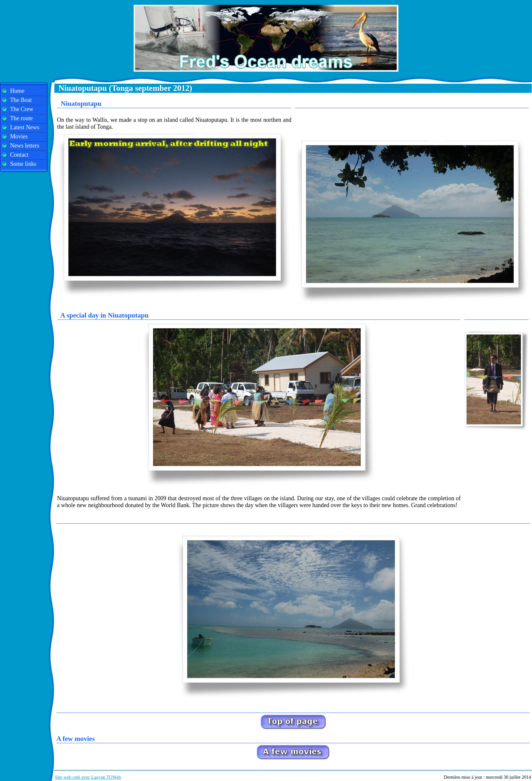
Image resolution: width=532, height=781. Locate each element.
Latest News (25, 127)
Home (17, 91)
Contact (19, 155)
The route (21, 118)
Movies (19, 136)
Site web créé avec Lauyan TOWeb (88, 777)
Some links (23, 164)
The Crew (22, 109)
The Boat (21, 100)
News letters (25, 146)
